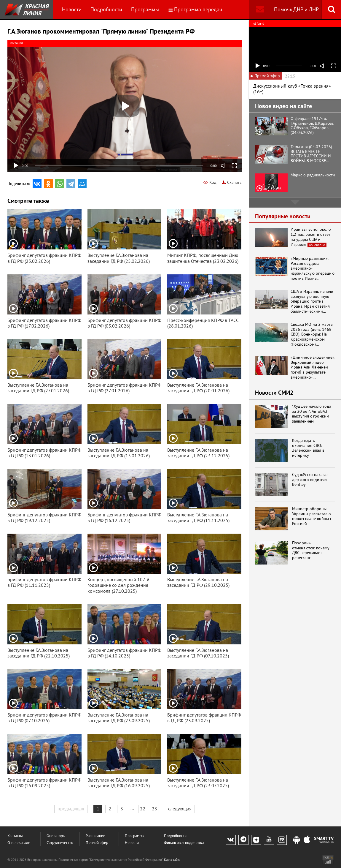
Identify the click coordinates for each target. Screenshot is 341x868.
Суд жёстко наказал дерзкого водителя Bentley (310, 480)
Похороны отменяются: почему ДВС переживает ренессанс (311, 550)
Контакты (15, 836)
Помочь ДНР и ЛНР (296, 9)
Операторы (56, 836)
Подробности (106, 9)
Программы (145, 9)
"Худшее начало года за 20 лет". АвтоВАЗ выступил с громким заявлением (312, 414)
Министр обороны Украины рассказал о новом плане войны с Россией (312, 516)
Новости (72, 9)
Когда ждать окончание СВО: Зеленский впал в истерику (308, 448)
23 (154, 809)
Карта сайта (172, 860)
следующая (180, 809)
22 (143, 809)
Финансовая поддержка (184, 843)
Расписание (95, 836)
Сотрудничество (60, 843)
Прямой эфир (97, 843)
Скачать (232, 182)
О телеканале (19, 843)
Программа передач (195, 9)
